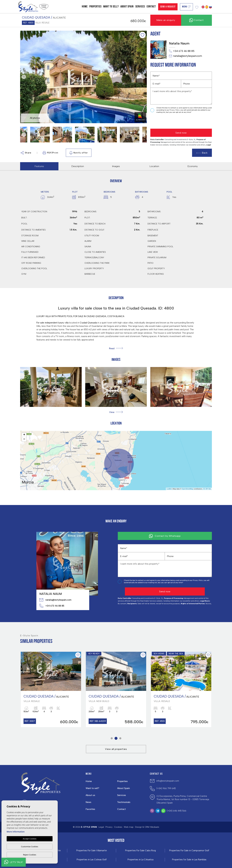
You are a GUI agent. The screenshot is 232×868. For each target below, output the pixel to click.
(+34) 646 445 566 (177, 811)
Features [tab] (39, 166)
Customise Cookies (30, 847)
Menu (186, 7)
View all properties (116, 749)
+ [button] (24, 435)
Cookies (118, 827)
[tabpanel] (51, 689)
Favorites (90, 809)
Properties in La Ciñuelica (140, 860)
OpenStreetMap (187, 489)
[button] (116, 412)
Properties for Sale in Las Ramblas (189, 860)
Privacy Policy (175, 110)
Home (85, 7)
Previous (23, 77)
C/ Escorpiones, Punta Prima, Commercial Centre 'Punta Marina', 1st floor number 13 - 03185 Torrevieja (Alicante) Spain (183, 799)
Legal (101, 827)
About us (90, 795)
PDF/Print (51, 153)
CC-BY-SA (207, 489)
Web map (129, 827)
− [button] (24, 439)
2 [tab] (116, 738)
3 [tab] (120, 738)
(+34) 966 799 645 (166, 788)
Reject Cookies (30, 855)
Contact (151, 7)
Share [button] (26, 153)
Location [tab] (154, 166)
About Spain (127, 7)
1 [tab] (112, 738)
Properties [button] (95, 7)
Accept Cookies (30, 839)
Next (144, 77)
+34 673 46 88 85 (182, 51)
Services (140, 7)
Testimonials (124, 802)
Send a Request (168, 7)
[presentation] (166, 121)
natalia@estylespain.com (185, 56)
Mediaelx (155, 827)
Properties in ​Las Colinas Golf (92, 860)
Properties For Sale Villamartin (92, 851)
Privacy (109, 827)
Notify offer (79, 153)
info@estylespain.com (168, 781)
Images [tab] (116, 166)
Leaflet (169, 489)
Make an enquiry (166, 20)
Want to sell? (111, 7)
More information (16, 832)
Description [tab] (78, 166)
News (88, 802)
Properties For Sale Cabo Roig (140, 851)
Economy (193, 166)
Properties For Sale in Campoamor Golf (189, 851)
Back (202, 153)
